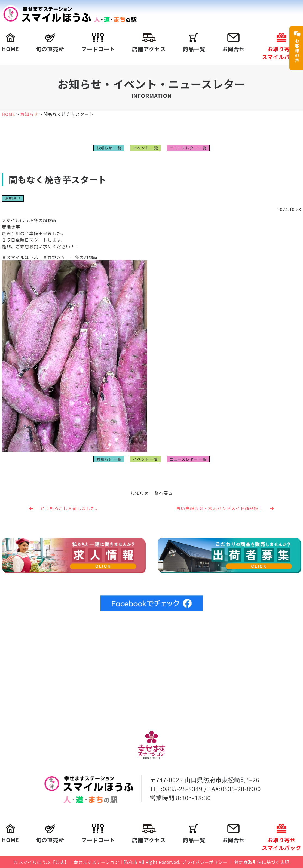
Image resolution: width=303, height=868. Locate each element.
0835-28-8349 (183, 789)
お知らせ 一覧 (109, 148)
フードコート (98, 43)
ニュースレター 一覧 (188, 148)
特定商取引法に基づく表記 (262, 862)
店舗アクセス (149, 43)
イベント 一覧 (146, 148)
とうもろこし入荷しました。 (65, 508)
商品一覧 (194, 43)
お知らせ (13, 198)
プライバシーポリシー (205, 862)
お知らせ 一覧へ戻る (152, 493)
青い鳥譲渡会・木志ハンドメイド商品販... (225, 508)
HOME (10, 43)
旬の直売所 (50, 43)
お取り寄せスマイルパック (281, 47)
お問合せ (233, 43)
